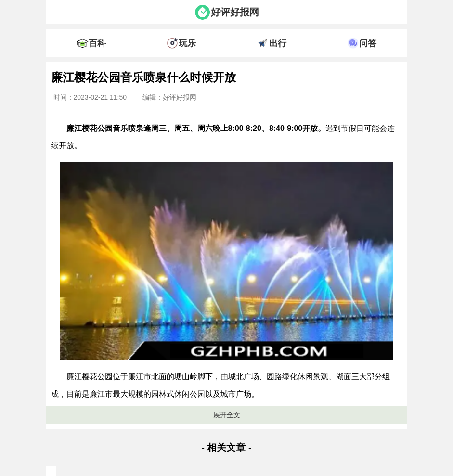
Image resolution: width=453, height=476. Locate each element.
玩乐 (187, 43)
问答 (368, 43)
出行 (278, 43)
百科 (97, 43)
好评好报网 (235, 12)
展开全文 (227, 415)
